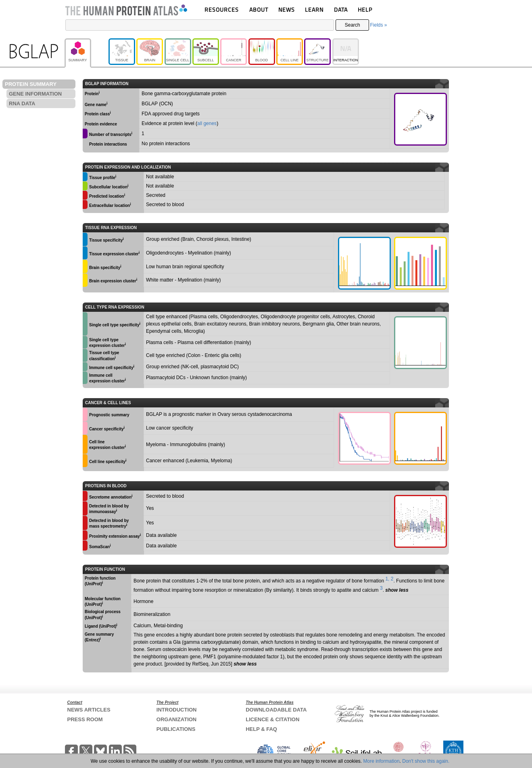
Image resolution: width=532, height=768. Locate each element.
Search (353, 25)
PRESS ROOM (85, 719)
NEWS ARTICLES (89, 710)
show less (397, 590)
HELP (365, 9)
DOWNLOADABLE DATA (276, 710)
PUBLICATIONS (176, 729)
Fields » (378, 25)
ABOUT (259, 9)
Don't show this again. (426, 761)
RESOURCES (222, 9)
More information (382, 761)
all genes (207, 123)
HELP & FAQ (261, 729)
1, (387, 579)
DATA (341, 9)
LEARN (314, 9)
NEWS (287, 9)
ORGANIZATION (176, 719)
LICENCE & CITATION (272, 719)
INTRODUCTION (177, 710)
